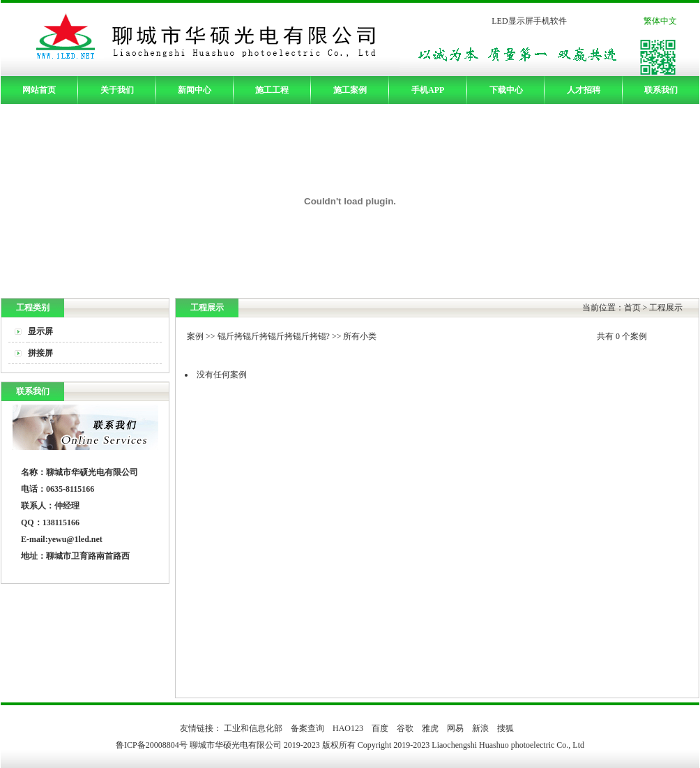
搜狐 (505, 728)
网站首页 (39, 90)
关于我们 (117, 90)
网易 (455, 728)
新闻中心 (195, 90)
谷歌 (405, 728)
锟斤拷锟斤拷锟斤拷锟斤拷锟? (274, 336)
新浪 (480, 728)
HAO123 (348, 728)
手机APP (428, 90)
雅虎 (430, 728)
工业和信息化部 (253, 728)
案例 (195, 336)
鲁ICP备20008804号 (153, 745)
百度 (380, 728)
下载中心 (506, 90)
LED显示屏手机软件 (529, 21)
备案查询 (307, 728)
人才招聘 (584, 90)
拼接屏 (40, 353)
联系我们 (661, 90)
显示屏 (40, 331)
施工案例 (350, 90)
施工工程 (272, 90)
